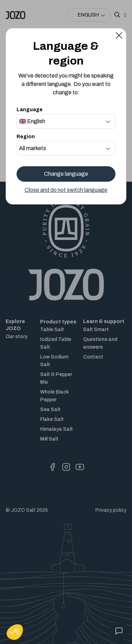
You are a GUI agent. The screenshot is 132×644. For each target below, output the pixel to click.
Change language (66, 174)
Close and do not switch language (66, 190)
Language (30, 110)
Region (26, 137)
